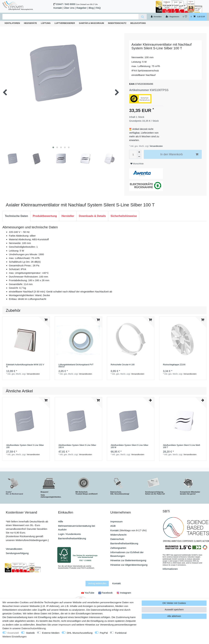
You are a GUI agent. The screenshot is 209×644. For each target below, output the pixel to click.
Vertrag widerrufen (97, 583)
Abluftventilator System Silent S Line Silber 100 (25, 446)
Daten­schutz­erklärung (34, 628)
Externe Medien (51, 633)
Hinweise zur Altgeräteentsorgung (129, 565)
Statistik (30, 633)
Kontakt (58, 8)
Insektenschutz (117, 23)
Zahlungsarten (118, 548)
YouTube (88, 593)
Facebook (106, 593)
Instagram (124, 593)
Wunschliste (137, 164)
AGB (113, 526)
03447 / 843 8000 (66, 4)
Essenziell (13, 633)
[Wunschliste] (185, 17)
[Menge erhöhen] (139, 152)
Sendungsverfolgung (17, 553)
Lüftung (46, 23)
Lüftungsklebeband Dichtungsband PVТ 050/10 (76, 366)
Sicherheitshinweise (124, 216)
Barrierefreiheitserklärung (72, 538)
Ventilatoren (12, 23)
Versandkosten (156, 146)
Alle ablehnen (174, 616)
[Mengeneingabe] (133, 154)
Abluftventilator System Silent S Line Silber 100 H (77, 446)
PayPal (104, 633)
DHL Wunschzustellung (80, 633)
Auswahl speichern (174, 610)
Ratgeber (82, 8)
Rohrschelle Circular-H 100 (123, 365)
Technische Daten (16, 216)
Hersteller (68, 216)
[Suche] (143, 17)
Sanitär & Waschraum (91, 23)
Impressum (117, 521)
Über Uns (69, 8)
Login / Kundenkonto (69, 534)
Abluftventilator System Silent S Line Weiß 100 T (182, 446)
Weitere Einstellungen (14, 637)
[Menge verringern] (139, 157)
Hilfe (61, 521)
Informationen (170, 569)
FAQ (98, 8)
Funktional (121, 633)
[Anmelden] (156, 17)
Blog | (92, 8)
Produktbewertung (45, 216)
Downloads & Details (92, 216)
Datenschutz (117, 539)
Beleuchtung (138, 23)
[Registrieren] (172, 17)
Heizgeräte (30, 23)
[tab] (16, 216)
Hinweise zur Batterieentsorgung (128, 560)
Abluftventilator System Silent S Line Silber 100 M (130, 446)
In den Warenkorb (179, 154)
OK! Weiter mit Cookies (174, 603)
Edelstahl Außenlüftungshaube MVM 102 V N (25, 366)
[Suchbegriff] (70, 17)
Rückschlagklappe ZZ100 (174, 365)
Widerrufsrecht (118, 535)
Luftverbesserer (65, 23)
